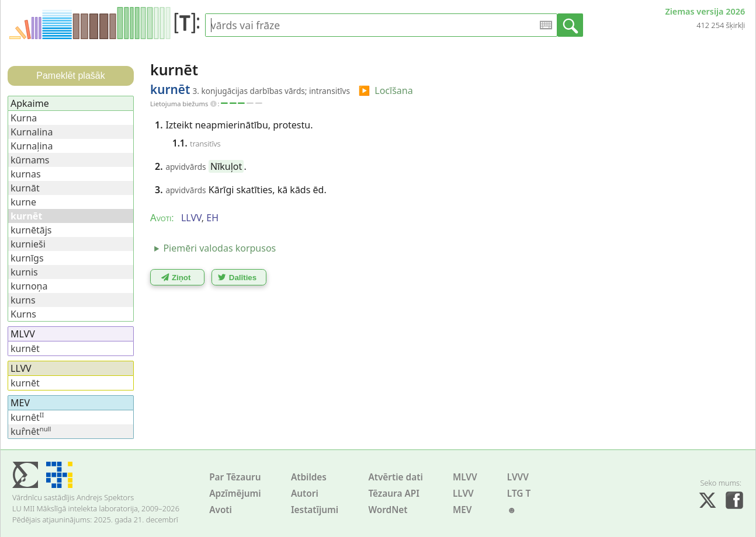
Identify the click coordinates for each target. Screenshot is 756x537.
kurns (23, 300)
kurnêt (27, 417)
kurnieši (28, 244)
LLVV (463, 494)
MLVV (465, 477)
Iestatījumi (315, 510)
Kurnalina (32, 132)
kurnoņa (29, 286)
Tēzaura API (394, 494)
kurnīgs (27, 258)
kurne (23, 202)
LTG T (519, 494)
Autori (305, 494)
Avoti (221, 510)
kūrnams (30, 160)
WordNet (388, 510)
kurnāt (25, 188)
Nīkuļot (226, 166)
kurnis (24, 272)
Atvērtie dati (395, 477)
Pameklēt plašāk (70, 76)
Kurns (23, 314)
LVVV (518, 477)
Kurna (24, 118)
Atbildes (309, 477)
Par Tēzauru (235, 477)
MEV (462, 510)
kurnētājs (31, 230)
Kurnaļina (32, 146)
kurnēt (25, 348)
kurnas (26, 174)
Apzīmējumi (235, 494)
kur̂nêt (31, 431)
